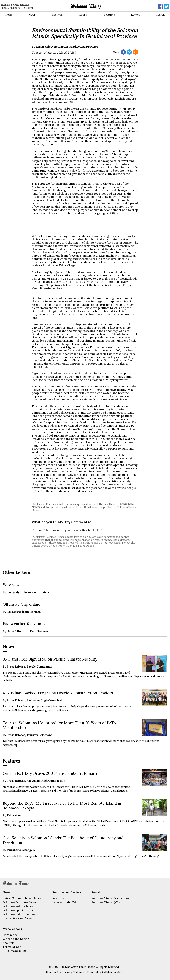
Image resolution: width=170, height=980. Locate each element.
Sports (84, 15)
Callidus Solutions (113, 972)
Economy (58, 15)
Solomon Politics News (18, 906)
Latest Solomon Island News (22, 898)
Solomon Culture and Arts (20, 914)
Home (9, 15)
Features (109, 15)
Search (161, 15)
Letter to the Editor (92, 530)
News (32, 15)
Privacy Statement (15, 951)
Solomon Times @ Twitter (109, 902)
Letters (136, 15)
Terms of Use (12, 947)
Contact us (10, 935)
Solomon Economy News (20, 902)
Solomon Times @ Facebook (110, 898)
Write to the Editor (16, 939)
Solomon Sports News (18, 910)
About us (9, 943)
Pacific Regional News (18, 918)
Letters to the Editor (67, 902)
